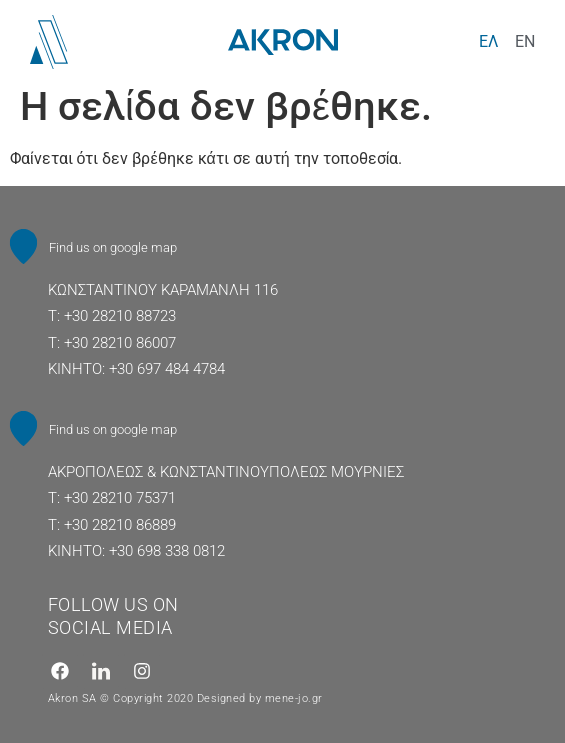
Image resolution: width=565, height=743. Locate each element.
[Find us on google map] (23, 246)
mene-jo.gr (294, 698)
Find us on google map (113, 247)
